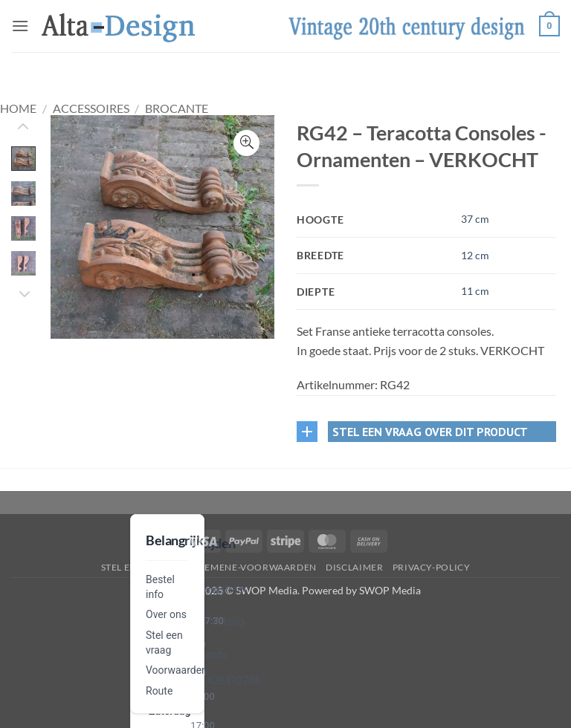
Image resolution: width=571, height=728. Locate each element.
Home (18, 108)
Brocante (177, 108)
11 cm (475, 291)
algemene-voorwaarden (252, 567)
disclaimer (354, 567)
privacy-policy (432, 567)
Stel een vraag (139, 567)
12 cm (475, 255)
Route (159, 691)
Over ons (166, 614)
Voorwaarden (177, 670)
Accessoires (91, 108)
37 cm (475, 219)
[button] (20, 26)
